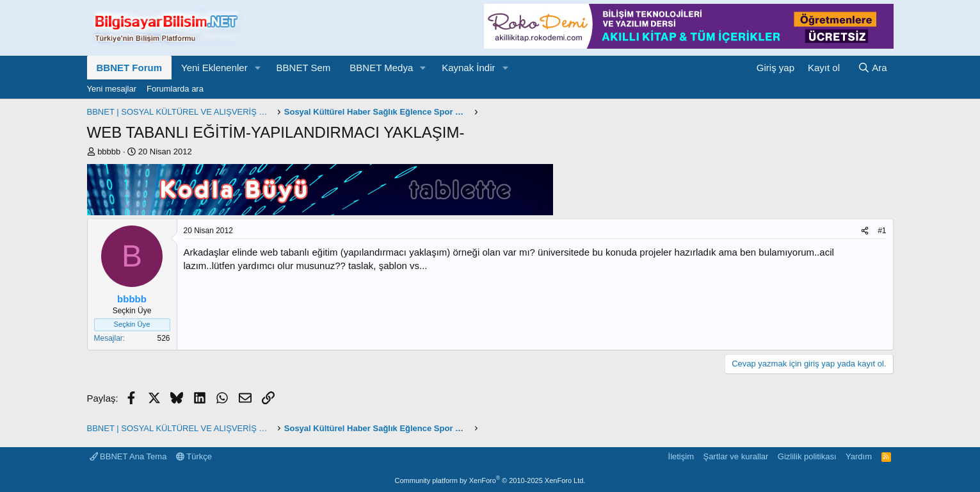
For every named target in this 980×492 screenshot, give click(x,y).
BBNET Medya (381, 68)
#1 (882, 231)
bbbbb (109, 152)
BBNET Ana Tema (128, 456)
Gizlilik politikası (807, 456)
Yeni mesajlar (112, 89)
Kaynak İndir (468, 68)
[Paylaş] (865, 231)
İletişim (681, 456)
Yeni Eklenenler (214, 68)
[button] (258, 68)
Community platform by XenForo (490, 480)
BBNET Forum (130, 68)
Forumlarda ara (175, 89)
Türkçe (194, 456)
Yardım (859, 456)
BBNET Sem (304, 68)
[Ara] (872, 68)
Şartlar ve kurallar (735, 456)
